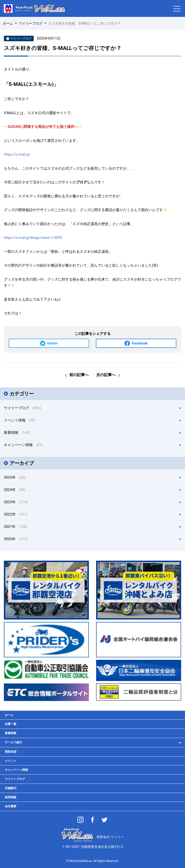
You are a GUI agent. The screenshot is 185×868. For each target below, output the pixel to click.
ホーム (9, 715)
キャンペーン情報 (23, 445)
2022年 (16, 514)
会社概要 (11, 806)
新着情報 (17, 433)
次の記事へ (106, 375)
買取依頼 (11, 752)
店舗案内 (11, 788)
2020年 (16, 539)
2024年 (15, 490)
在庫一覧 (11, 724)
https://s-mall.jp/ (17, 154)
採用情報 (11, 797)
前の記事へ (79, 375)
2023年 (16, 502)
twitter (53, 343)
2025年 (15, 477)
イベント (11, 761)
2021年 (16, 527)
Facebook (140, 343)
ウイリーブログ (22, 408)
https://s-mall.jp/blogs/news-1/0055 (33, 238)
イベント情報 (20, 420)
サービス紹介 (13, 742)
